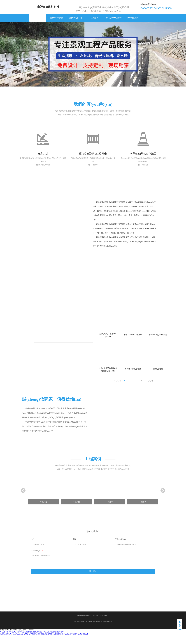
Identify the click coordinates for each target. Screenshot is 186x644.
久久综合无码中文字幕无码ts (28, 643)
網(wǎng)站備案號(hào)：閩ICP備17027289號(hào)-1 (93, 624)
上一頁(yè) (117, 386)
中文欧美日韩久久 (58, 643)
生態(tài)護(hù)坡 (45, 352)
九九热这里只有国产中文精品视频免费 (76, 643)
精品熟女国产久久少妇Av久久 (9, 643)
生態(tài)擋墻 (43, 360)
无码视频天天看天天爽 (45, 643)
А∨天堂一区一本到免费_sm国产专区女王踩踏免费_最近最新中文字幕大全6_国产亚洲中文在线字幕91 (32, 641)
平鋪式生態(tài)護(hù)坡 (48, 336)
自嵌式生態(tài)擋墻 (46, 368)
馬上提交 (93, 578)
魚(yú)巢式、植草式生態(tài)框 (50, 328)
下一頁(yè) (149, 386)
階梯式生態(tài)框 (45, 344)
